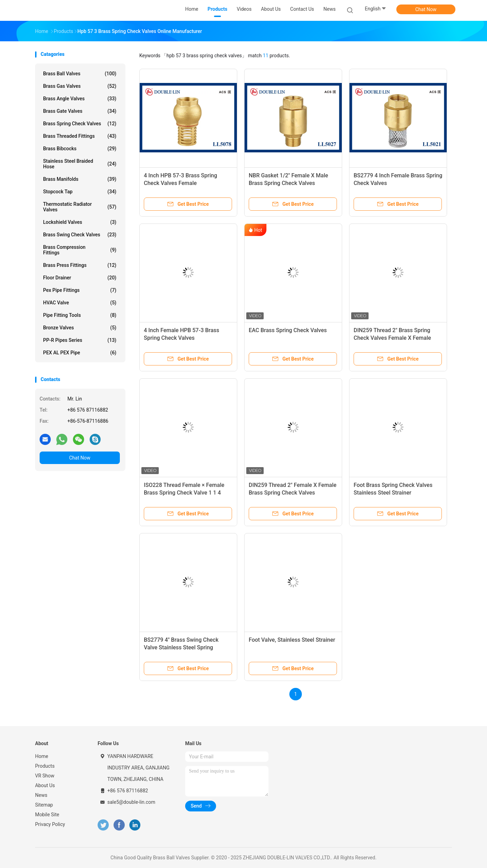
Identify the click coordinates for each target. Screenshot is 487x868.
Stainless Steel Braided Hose (80, 164)
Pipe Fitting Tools (80, 315)
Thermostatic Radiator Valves (80, 207)
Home (42, 756)
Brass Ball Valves (80, 74)
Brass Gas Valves (80, 86)
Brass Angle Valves (80, 99)
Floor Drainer (80, 278)
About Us (45, 785)
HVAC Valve (80, 303)
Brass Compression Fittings (80, 250)
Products (45, 766)
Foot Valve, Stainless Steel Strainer (292, 640)
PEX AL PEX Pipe (80, 353)
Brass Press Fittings (80, 265)
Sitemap (44, 805)
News (41, 795)
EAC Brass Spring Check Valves (288, 330)
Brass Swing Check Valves (80, 235)
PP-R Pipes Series (80, 340)
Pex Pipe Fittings (80, 290)
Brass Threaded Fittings (80, 136)
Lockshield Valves (80, 222)
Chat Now (426, 9)
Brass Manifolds (80, 179)
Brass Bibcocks (80, 149)
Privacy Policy (50, 824)
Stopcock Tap (80, 192)
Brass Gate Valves (80, 111)
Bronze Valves (80, 328)
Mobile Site (47, 815)
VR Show (45, 776)
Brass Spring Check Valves (80, 124)
